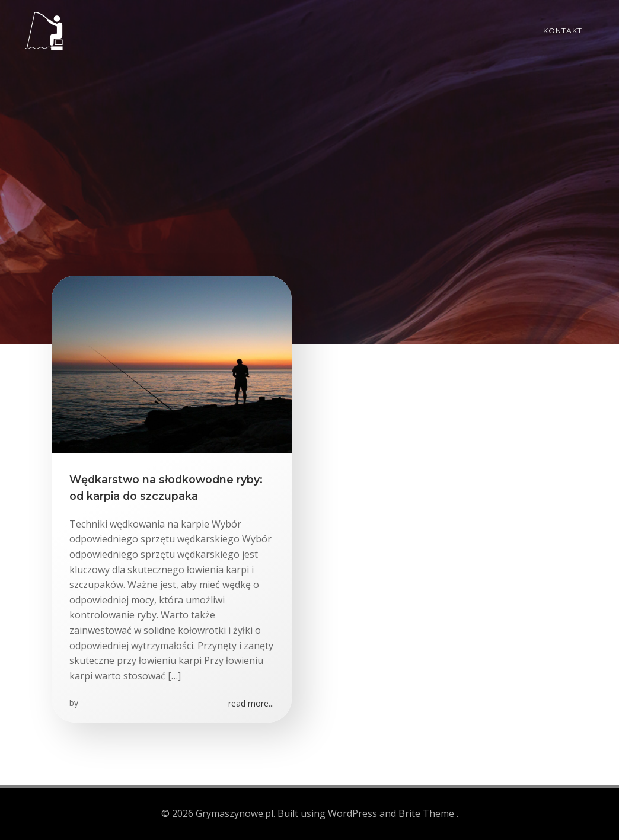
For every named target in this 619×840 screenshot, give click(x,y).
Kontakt (563, 31)
